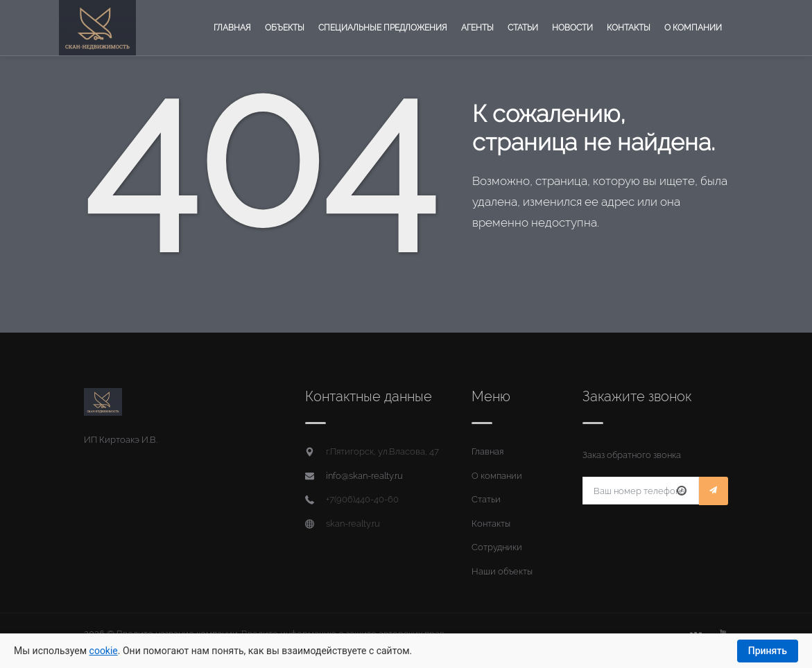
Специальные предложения (383, 28)
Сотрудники (497, 547)
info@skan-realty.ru (364, 476)
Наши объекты (502, 571)
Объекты (285, 28)
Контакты (629, 28)
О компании (693, 28)
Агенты (477, 28)
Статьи (523, 28)
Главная (232, 28)
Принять (768, 651)
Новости (572, 28)
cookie (104, 651)
